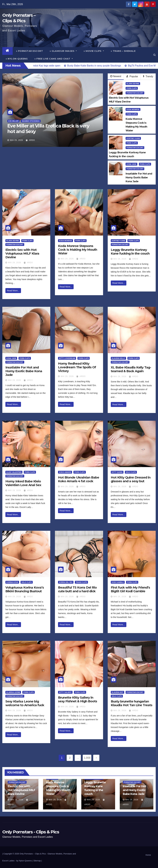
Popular (132, 76)
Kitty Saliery (65, 692)
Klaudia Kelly (118, 358)
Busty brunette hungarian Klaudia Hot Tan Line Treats (132, 703)
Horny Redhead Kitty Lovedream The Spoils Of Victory (77, 367)
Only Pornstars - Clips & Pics (31, 832)
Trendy (148, 76)
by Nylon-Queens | (25, 861)
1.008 (87, 758)
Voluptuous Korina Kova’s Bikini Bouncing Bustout (25, 589)
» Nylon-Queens (17, 59)
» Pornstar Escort (30, 51)
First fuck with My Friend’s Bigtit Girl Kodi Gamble (130, 589)
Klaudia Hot (117, 692)
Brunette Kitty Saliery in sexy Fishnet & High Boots (78, 699)
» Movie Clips (94, 51)
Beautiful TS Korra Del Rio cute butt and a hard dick (77, 589)
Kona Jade (131, 164)
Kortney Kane (133, 138)
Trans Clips (81, 582)
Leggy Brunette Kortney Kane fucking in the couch (130, 252)
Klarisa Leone (13, 692)
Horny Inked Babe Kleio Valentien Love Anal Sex (23, 483)
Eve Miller (13, 121)
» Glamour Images (63, 51)
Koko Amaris (65, 472)
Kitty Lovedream (67, 358)
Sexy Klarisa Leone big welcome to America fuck (25, 703)
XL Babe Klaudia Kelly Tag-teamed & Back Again (131, 369)
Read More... (13, 291)
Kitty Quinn (117, 472)
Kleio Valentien (14, 472)
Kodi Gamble (118, 582)
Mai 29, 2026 (16, 140)
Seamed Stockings (31, 121)
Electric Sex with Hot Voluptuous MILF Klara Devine (22, 253)
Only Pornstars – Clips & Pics (33, 854)
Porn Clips (132, 88)
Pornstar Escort (135, 93)
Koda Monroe (133, 109)
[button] (155, 55)
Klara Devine (133, 84)
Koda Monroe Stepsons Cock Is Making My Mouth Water (78, 250)
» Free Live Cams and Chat (54, 59)
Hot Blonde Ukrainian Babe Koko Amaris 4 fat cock (79, 479)
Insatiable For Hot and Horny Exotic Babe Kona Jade (24, 371)
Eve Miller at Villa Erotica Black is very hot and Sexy (48, 129)
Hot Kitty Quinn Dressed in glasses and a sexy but (131, 479)
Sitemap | (38, 861)
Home (148, 855)
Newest (116, 76)
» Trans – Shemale (123, 51)
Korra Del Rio (66, 582)
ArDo (30, 140)
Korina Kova (12, 582)
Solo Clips (131, 472)
